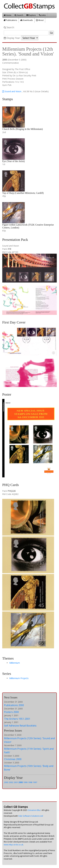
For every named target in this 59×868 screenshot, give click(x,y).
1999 (25, 782)
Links (42, 15)
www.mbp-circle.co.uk (13, 845)
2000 (21, 782)
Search (19, 15)
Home (8, 15)
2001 (16, 782)
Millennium (15, 663)
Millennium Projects (19, 678)
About (40, 20)
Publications (10, 20)
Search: (9, 27)
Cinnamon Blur (34, 810)
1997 (35, 782)
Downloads (27, 20)
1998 (30, 782)
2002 (11, 782)
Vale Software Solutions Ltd (31, 816)
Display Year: (12, 38)
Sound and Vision (12, 91)
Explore (31, 15)
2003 (6, 782)
